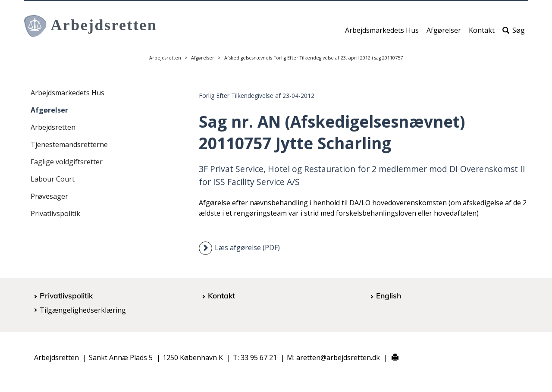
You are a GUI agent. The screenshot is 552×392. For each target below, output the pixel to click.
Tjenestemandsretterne (69, 144)
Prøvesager (49, 196)
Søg (514, 33)
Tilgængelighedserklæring (83, 310)
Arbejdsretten (165, 58)
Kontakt (482, 33)
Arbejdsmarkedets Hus (382, 33)
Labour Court (53, 179)
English (389, 295)
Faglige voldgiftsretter (67, 162)
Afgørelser (444, 33)
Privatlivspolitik (55, 213)
